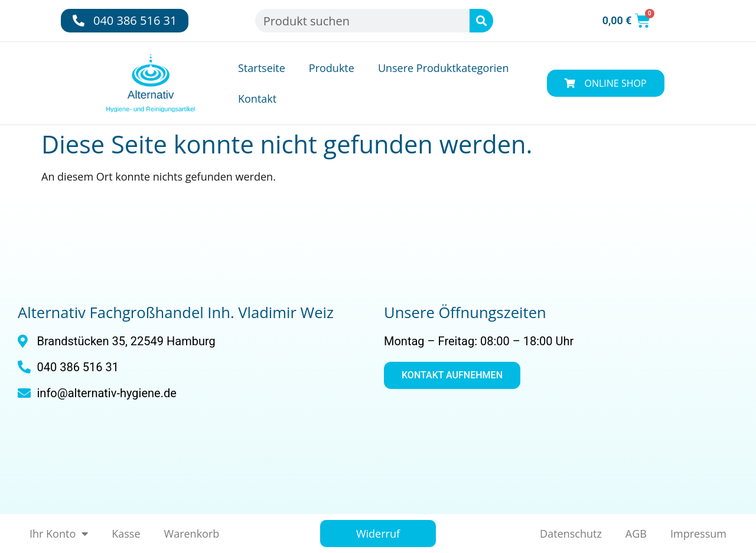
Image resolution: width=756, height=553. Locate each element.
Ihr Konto (59, 534)
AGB (636, 534)
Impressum (698, 534)
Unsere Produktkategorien (444, 68)
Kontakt (257, 99)
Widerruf (378, 534)
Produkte (332, 68)
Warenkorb (192, 534)
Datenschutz (571, 534)
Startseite (262, 68)
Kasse (126, 534)
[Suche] (481, 21)
